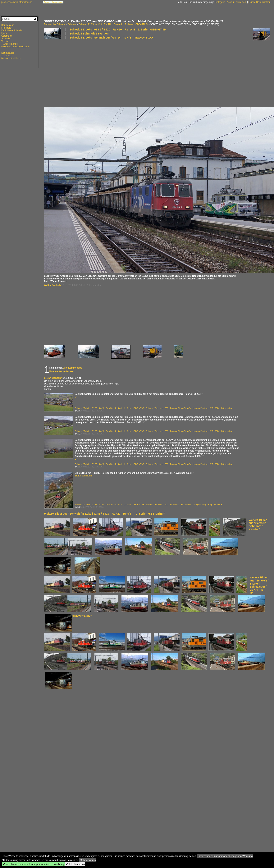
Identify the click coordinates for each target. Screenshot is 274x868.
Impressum (57, 2)
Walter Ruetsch (52, 285)
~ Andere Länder (10, 44)
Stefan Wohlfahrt (53, 378)
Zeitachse (6, 56)
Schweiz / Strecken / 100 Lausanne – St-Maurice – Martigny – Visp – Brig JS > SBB (184, 505)
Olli (76, 397)
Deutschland (8, 25)
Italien (4, 33)
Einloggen (220, 2)
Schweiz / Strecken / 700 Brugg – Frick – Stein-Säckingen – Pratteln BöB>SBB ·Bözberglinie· (189, 408)
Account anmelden (236, 2)
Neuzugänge (8, 53)
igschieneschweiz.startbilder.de (16, 2)
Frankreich (7, 28)
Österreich (7, 36)
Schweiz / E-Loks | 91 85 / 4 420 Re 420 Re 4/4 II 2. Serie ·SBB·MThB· (118, 30)
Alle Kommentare (73, 368)
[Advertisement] (118, 73)
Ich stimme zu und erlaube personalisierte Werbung (33, 864)
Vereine (5, 41)
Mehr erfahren (88, 860)
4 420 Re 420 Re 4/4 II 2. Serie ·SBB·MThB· (122, 24)
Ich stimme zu (75, 864)
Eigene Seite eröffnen (259, 2)
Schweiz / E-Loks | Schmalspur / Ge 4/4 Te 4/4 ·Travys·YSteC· (111, 38)
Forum (47, 2)
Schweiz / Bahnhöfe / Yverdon (89, 34)
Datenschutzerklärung (11, 58)
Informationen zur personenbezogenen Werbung (225, 856)
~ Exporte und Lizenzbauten (16, 47)
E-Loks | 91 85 (86, 24)
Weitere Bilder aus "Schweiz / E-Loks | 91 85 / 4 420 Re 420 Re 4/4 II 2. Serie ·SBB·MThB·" (104, 514)
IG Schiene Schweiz (12, 30)
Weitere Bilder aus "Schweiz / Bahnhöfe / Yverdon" (258, 525)
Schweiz (72, 24)
